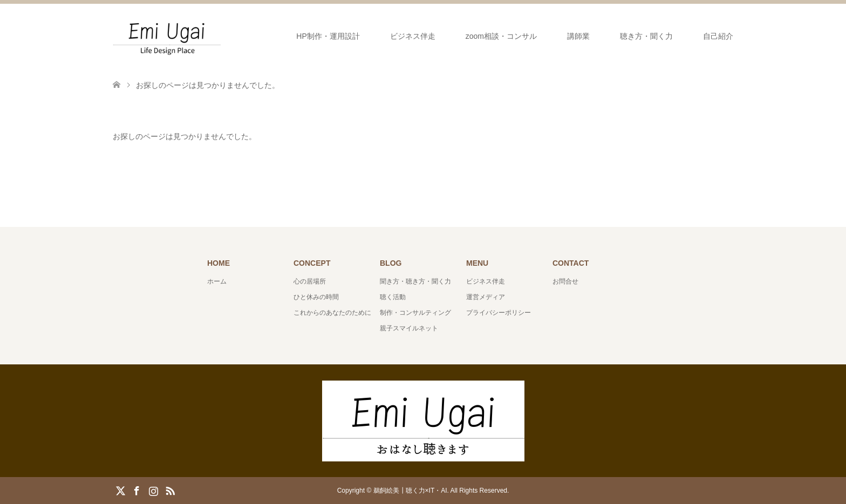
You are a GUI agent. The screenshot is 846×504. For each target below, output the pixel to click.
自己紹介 (718, 36)
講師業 (578, 36)
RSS (170, 490)
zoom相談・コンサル (501, 36)
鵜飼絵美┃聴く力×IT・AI (410, 491)
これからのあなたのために (332, 313)
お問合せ (565, 281)
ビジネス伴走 (413, 36)
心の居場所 (310, 281)
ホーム (217, 281)
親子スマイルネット (409, 328)
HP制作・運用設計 (328, 36)
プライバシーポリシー (499, 313)
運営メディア (486, 297)
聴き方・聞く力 (646, 36)
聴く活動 (393, 297)
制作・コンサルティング (415, 313)
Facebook (137, 490)
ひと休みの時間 (316, 297)
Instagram (153, 490)
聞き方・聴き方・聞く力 (415, 281)
